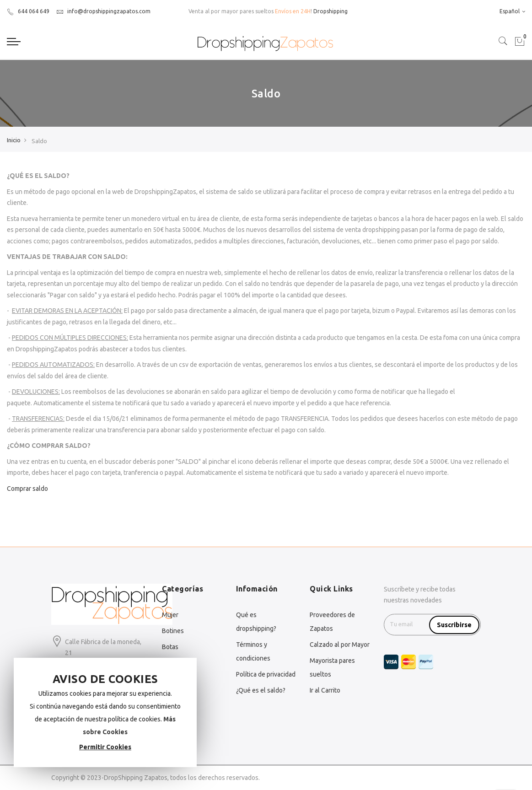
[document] (105, 712)
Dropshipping (330, 11)
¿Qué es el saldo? (261, 690)
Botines (173, 631)
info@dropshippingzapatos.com (103, 11)
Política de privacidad (266, 674)
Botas (170, 647)
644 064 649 (28, 11)
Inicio (14, 140)
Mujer (170, 615)
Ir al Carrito (325, 690)
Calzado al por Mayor (340, 645)
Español (512, 11)
